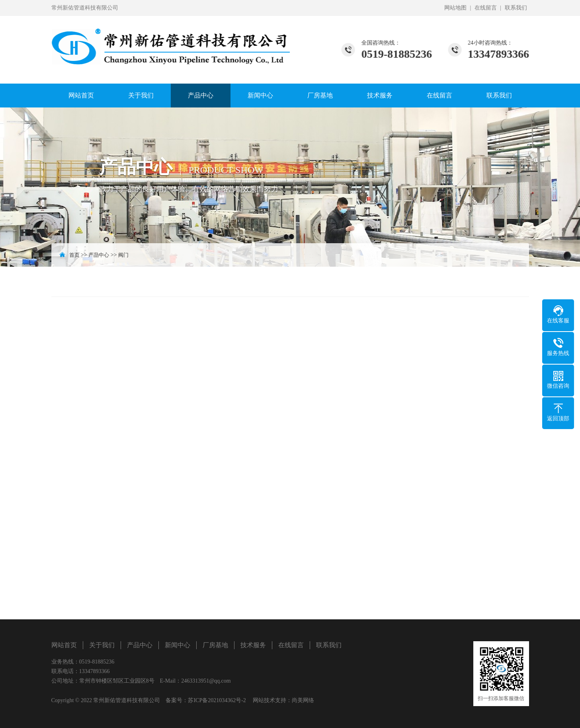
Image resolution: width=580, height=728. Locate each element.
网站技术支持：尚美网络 (283, 700)
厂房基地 (320, 95)
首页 (74, 255)
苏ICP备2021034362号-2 (217, 700)
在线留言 (486, 8)
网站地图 (455, 8)
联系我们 (516, 8)
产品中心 (201, 95)
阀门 (123, 255)
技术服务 (380, 95)
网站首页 (81, 95)
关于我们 (141, 95)
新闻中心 (260, 95)
